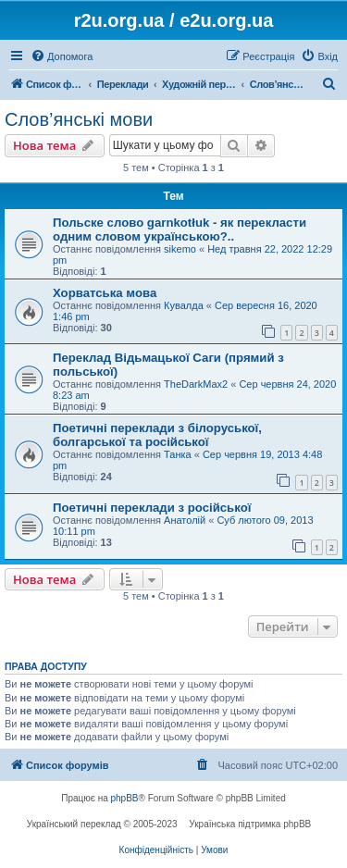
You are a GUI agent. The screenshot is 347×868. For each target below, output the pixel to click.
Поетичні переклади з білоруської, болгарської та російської (157, 435)
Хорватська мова (105, 293)
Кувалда (184, 305)
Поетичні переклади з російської (152, 508)
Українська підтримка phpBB (250, 824)
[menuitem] (62, 56)
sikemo (180, 249)
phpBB (125, 798)
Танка (178, 454)
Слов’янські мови (79, 119)
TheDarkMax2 (196, 384)
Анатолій (185, 520)
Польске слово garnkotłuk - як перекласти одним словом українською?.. (180, 229)
